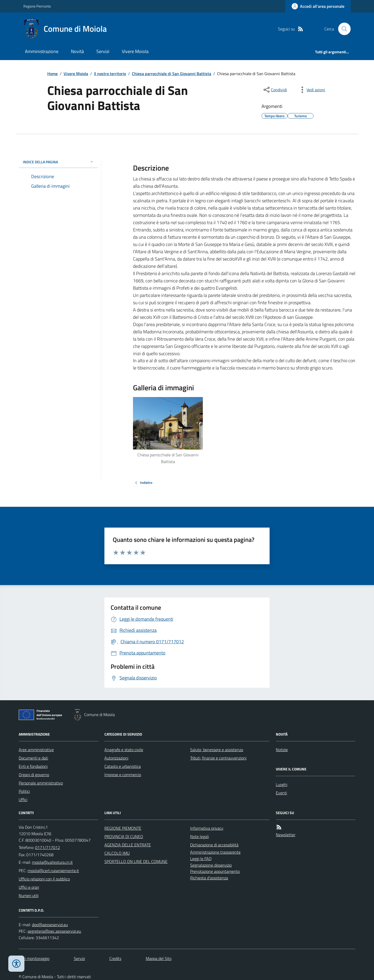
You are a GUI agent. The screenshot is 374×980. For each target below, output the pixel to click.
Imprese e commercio (123, 775)
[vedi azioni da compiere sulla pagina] (312, 90)
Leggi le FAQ (201, 859)
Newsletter (286, 835)
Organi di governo (34, 775)
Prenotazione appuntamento (215, 871)
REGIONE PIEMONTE (123, 828)
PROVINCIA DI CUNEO (124, 836)
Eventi (281, 793)
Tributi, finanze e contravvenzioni (218, 758)
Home (52, 74)
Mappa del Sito (159, 958)
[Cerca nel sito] (342, 29)
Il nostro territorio (110, 74)
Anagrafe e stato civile (124, 750)
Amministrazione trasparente (215, 852)
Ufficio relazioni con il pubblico (44, 879)
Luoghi (282, 784)
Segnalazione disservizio (211, 865)
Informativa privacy (207, 828)
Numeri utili (29, 895)
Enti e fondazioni (33, 766)
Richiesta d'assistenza (209, 878)
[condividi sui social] (275, 90)
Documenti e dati (33, 758)
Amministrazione (42, 51)
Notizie (282, 750)
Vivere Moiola (135, 51)
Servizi (103, 51)
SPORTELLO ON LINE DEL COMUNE (136, 861)
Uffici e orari (29, 887)
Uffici (23, 800)
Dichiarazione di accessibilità (214, 845)
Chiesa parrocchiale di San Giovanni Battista (172, 74)
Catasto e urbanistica (123, 766)
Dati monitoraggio (34, 958)
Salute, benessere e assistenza (217, 750)
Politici (24, 791)
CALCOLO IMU (117, 853)
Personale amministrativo (41, 783)
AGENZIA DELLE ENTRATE (128, 845)
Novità (77, 51)
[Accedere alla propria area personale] (318, 6)
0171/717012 (48, 847)
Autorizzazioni (116, 758)
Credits (115, 958)
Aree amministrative (36, 750)
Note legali (199, 836)
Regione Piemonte (37, 6)
